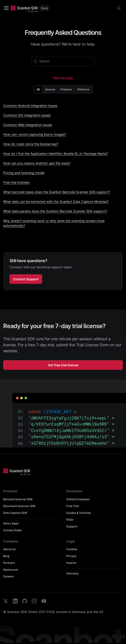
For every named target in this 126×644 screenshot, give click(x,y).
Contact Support (26, 279)
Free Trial (73, 506)
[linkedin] (15, 602)
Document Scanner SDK (19, 506)
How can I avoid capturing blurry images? (35, 134)
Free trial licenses (16, 182)
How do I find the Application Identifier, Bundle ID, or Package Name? (56, 154)
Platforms (83, 89)
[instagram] (34, 602)
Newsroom (11, 570)
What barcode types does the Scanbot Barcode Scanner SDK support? (57, 192)
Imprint (71, 563)
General (50, 89)
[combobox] (119, 8)
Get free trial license (63, 365)
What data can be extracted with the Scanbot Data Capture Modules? (56, 202)
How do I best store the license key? (31, 144)
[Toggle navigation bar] (6, 8)
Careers (9, 576)
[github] (25, 602)
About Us (9, 549)
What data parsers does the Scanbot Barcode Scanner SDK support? (55, 211)
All (38, 89)
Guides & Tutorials (79, 513)
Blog (6, 556)
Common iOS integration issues (27, 115)
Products (66, 89)
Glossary (72, 573)
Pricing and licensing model (24, 173)
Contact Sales (13, 530)
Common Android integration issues (30, 106)
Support (72, 526)
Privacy (71, 556)
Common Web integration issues (28, 125)
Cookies (72, 549)
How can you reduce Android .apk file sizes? (37, 163)
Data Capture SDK (15, 513)
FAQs (70, 520)
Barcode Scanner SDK (18, 499)
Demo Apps (11, 523)
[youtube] (44, 602)
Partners (9, 563)
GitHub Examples (78, 499)
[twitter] (6, 602)
